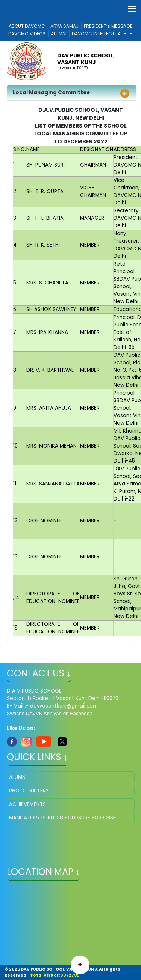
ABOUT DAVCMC (27, 26)
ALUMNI (59, 34)
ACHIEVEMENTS (27, 804)
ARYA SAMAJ (64, 26)
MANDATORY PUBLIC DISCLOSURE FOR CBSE (62, 818)
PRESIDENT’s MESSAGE (108, 26)
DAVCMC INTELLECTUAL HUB (102, 34)
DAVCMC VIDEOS (27, 34)
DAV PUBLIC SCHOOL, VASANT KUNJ (86, 59)
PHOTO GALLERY (29, 791)
